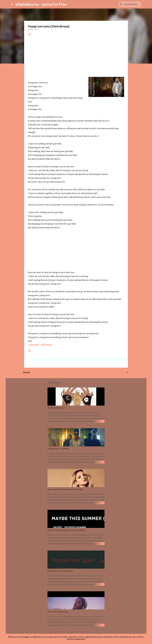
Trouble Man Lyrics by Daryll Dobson (60, 571)
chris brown (34, 345)
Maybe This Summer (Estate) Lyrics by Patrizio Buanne (66, 530)
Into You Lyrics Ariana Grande (58, 612)
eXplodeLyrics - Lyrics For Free (41, 4)
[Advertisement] (76, 56)
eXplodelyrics (46, 345)
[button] (29, 34)
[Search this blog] (129, 4)
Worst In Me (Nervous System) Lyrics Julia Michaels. (65, 489)
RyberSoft (81, 639)
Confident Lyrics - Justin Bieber (58, 449)
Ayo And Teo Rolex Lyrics (56, 408)
